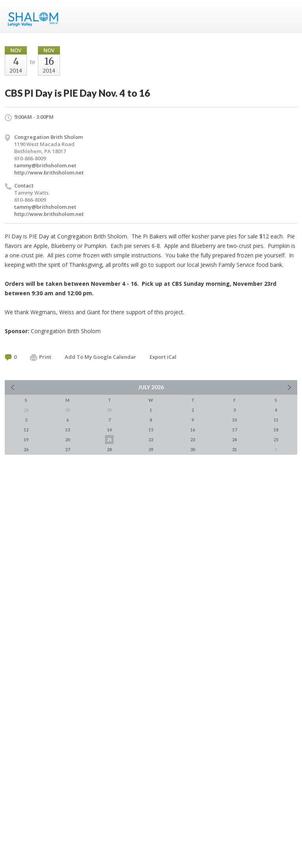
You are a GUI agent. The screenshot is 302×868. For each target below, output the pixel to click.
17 (234, 430)
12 (26, 430)
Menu (288, 17)
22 (151, 440)
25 (276, 440)
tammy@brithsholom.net (45, 165)
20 (68, 440)
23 (193, 440)
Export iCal (163, 357)
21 (109, 440)
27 (68, 449)
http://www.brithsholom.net (49, 172)
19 (26, 440)
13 (68, 430)
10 (234, 420)
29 (151, 449)
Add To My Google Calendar (100, 357)
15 (151, 430)
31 (234, 449)
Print (41, 357)
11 (276, 420)
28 (109, 449)
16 (193, 430)
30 (193, 449)
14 (109, 430)
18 (276, 430)
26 (26, 449)
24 (234, 440)
